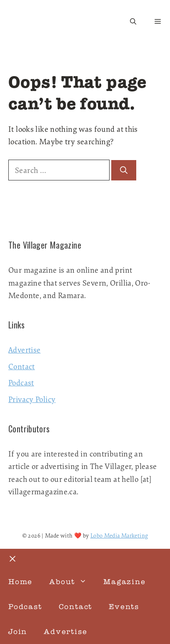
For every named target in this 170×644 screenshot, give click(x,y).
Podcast (21, 382)
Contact (22, 366)
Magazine (124, 582)
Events (124, 607)
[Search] (124, 170)
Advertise (24, 350)
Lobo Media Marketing (119, 535)
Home (20, 582)
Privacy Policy (32, 399)
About (72, 582)
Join (18, 632)
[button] (133, 22)
